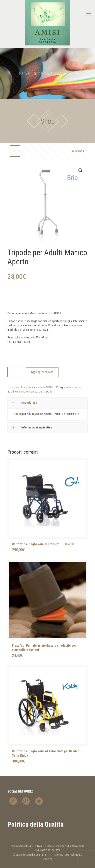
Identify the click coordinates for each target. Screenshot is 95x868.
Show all (78, 151)
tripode (48, 391)
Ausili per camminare (33, 387)
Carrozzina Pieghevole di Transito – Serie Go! (44, 544)
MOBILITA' (52, 387)
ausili (11, 391)
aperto (76, 387)
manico (33, 391)
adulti (68, 387)
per (41, 391)
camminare (21, 391)
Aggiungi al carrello (42, 372)
